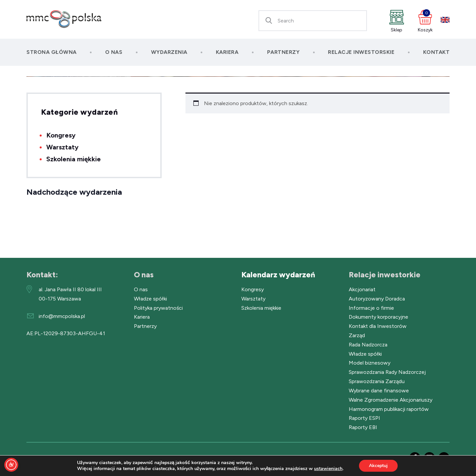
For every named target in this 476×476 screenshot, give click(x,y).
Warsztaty (62, 147)
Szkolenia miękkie (74, 159)
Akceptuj (378, 466)
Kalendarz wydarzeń (278, 275)
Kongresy (61, 135)
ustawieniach (328, 469)
